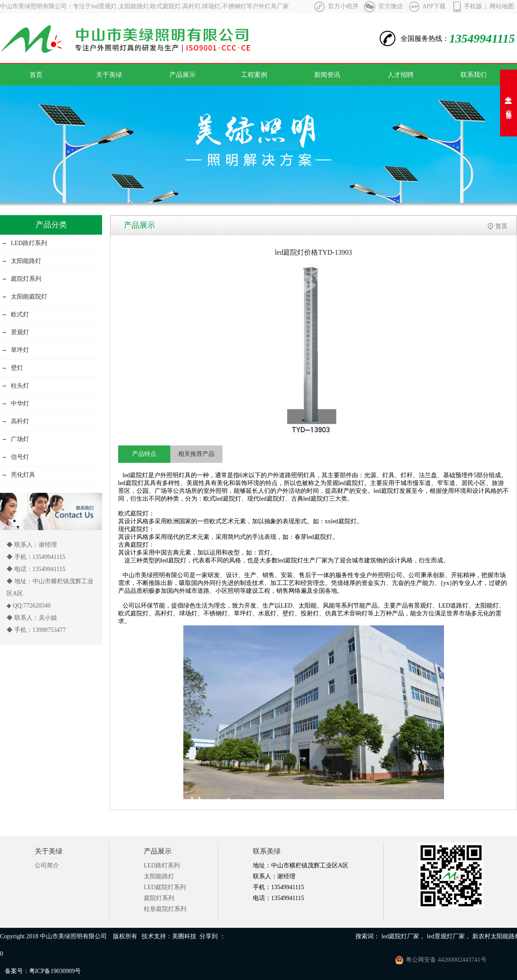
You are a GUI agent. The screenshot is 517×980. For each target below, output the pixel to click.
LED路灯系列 (25, 243)
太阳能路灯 (22, 261)
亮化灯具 (19, 475)
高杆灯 (16, 421)
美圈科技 (184, 936)
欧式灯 (16, 314)
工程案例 (254, 75)
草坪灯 (16, 350)
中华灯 (16, 404)
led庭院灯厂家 (400, 936)
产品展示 (182, 75)
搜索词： (368, 936)
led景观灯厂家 (446, 936)
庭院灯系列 (22, 279)
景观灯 (16, 332)
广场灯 (16, 439)
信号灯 (16, 457)
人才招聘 (401, 75)
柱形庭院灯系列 (165, 909)
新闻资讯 (327, 75)
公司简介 (47, 865)
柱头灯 (16, 386)
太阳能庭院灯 (25, 297)
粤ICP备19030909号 (55, 971)
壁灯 (13, 368)
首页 (36, 75)
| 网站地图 (500, 6)
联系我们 (474, 75)
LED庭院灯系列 (165, 887)
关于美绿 (109, 75)
